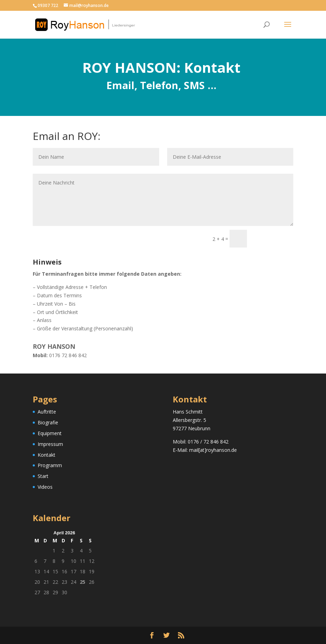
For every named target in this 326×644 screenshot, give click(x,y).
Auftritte (47, 412)
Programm (50, 465)
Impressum (50, 444)
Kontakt (46, 455)
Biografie (48, 422)
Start (43, 476)
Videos (45, 487)
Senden (273, 239)
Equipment (50, 433)
